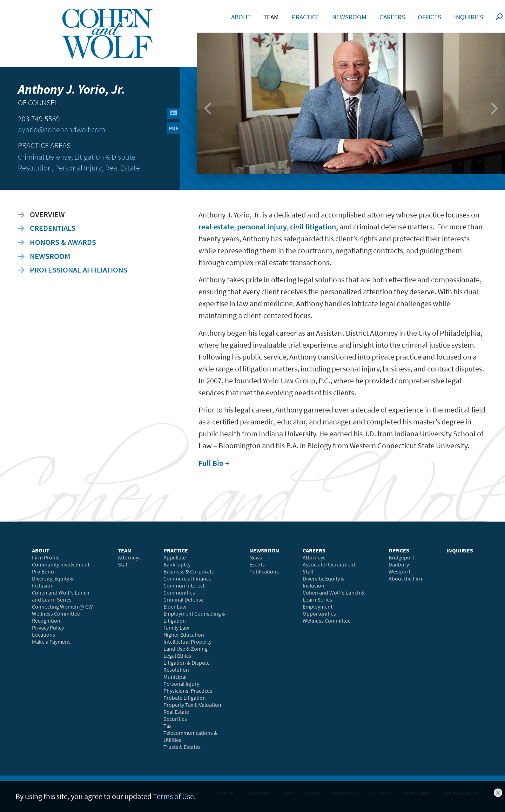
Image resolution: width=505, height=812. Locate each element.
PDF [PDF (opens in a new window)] (174, 128)
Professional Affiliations (79, 270)
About (241, 17)
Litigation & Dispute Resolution (187, 666)
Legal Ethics (177, 656)
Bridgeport (401, 557)
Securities (175, 719)
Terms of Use (173, 796)
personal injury (262, 227)
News (256, 557)
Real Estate (123, 168)
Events (257, 564)
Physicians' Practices (188, 691)
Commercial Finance (187, 578)
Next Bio (491, 112)
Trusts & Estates (182, 747)
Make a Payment (51, 642)
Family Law (176, 628)
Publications (264, 571)
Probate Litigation (185, 698)
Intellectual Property (187, 642)
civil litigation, (314, 227)
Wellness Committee (56, 613)
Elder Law (175, 606)
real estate (216, 227)
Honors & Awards (63, 242)
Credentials (53, 228)
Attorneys (129, 557)
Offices (429, 17)
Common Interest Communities (184, 589)
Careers (392, 17)
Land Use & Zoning (186, 649)
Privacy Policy (48, 628)
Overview (47, 214)
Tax (167, 726)
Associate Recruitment (329, 564)
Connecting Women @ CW (62, 606)
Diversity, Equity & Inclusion (53, 582)
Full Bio (211, 463)
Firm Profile (46, 557)
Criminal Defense (45, 157)
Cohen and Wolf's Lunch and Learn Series (61, 596)
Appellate (175, 557)
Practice (306, 17)
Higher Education (184, 635)
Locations (43, 635)
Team (271, 17)
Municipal (175, 677)
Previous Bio (210, 112)
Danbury (399, 564)
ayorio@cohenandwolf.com (62, 130)
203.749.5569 (39, 119)
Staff (123, 564)
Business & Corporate (189, 571)
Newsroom (50, 256)
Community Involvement (61, 564)
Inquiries (469, 17)
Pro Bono (43, 571)
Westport (399, 571)
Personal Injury (79, 168)
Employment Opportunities (319, 610)
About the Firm (406, 578)
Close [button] (498, 793)
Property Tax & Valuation (192, 705)
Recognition (46, 620)
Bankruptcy (177, 564)
